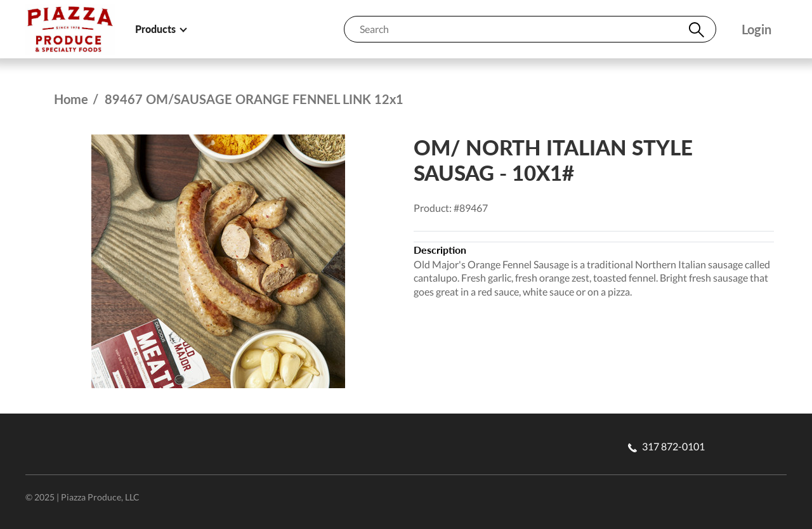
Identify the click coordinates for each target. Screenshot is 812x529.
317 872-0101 (666, 446)
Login (756, 29)
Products (160, 29)
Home (71, 99)
